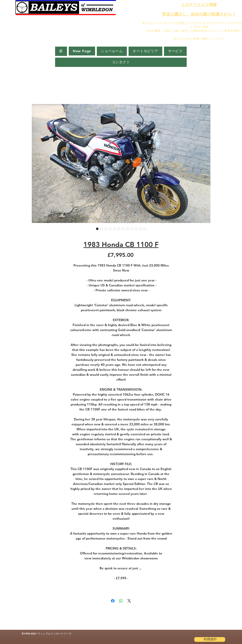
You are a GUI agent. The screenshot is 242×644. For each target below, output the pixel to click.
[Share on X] (129, 601)
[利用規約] (210, 639)
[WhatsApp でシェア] (121, 601)
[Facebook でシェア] (113, 601)
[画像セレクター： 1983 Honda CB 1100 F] (97, 229)
